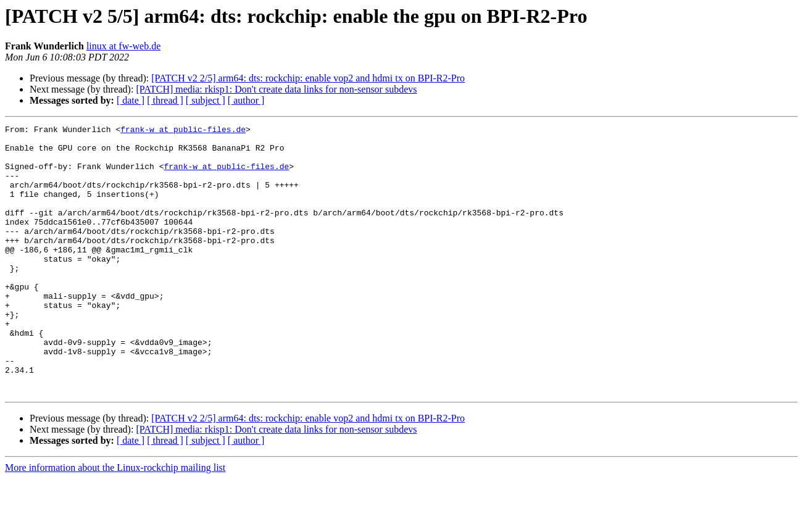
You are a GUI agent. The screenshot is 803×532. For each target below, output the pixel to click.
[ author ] (246, 100)
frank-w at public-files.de (183, 131)
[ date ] (131, 100)
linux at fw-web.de (123, 46)
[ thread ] (165, 100)
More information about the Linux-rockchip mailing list (115, 521)
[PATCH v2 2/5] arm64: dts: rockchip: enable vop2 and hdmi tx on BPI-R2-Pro (308, 78)
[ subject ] (206, 100)
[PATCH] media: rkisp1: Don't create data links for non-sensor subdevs (276, 89)
